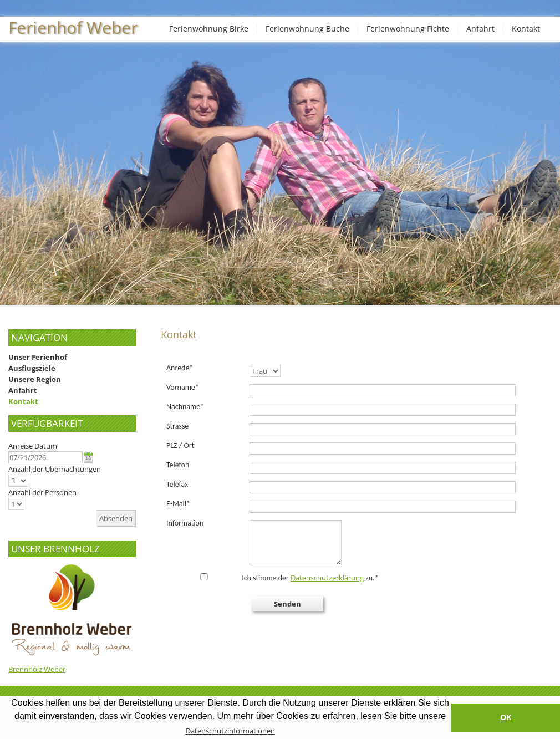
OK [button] (506, 717)
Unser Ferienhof (38, 357)
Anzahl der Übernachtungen (55, 469)
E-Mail (178, 504)
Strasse (177, 426)
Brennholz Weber (37, 669)
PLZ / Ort (180, 445)
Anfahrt (480, 29)
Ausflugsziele (32, 368)
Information (185, 523)
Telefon (178, 465)
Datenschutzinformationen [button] (230, 731)
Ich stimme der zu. (273, 578)
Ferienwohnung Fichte (408, 29)
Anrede (180, 368)
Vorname (183, 387)
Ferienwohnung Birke (209, 29)
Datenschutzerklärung (327, 578)
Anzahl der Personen (42, 492)
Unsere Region (35, 379)
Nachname (185, 407)
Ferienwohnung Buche (307, 29)
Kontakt (526, 29)
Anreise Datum (33, 446)
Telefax (177, 484)
